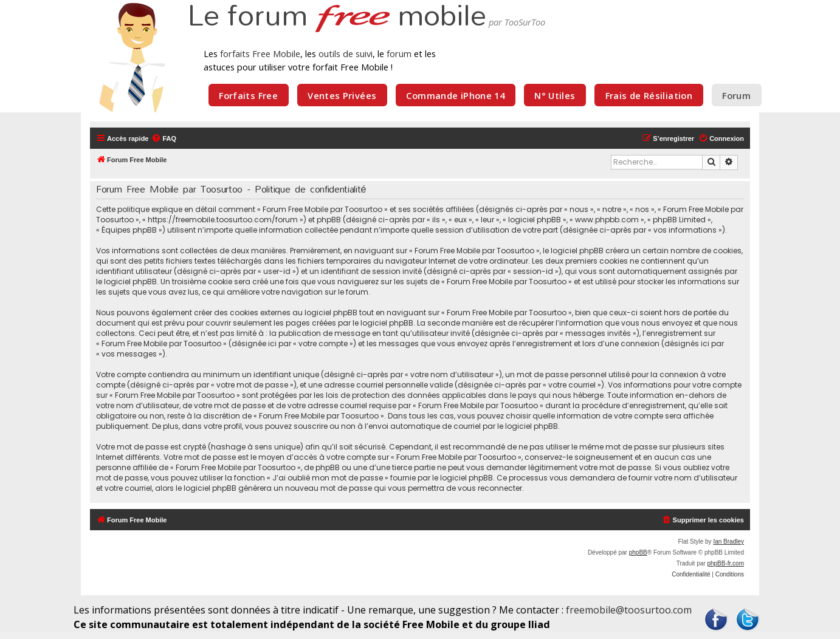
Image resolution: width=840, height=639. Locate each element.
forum (399, 53)
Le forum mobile (337, 17)
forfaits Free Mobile (260, 53)
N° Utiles (555, 95)
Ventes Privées (342, 95)
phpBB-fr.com (725, 563)
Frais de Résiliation (649, 95)
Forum (736, 95)
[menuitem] (164, 138)
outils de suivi (346, 53)
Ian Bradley (728, 542)
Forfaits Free (248, 95)
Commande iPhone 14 (455, 95)
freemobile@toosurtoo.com (629, 610)
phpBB (638, 552)
